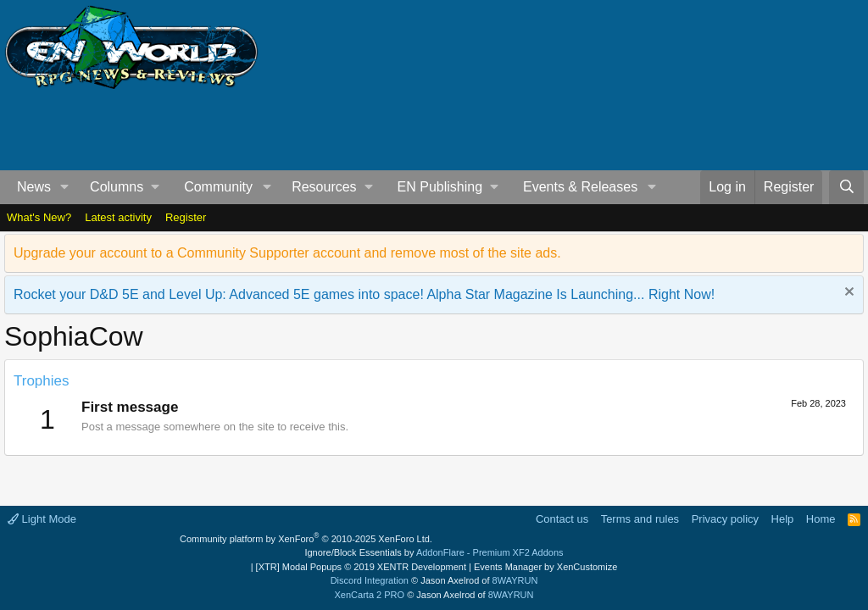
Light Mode (42, 519)
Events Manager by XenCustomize (545, 567)
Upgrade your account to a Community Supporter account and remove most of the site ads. (287, 253)
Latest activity (118, 217)
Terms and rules (640, 519)
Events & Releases (580, 187)
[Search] (846, 187)
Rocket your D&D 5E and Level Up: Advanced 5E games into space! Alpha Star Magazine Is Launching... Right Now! (364, 294)
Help (783, 519)
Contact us (562, 519)
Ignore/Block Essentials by (434, 552)
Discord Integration (370, 580)
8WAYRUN (515, 580)
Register (186, 217)
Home (821, 519)
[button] (65, 187)
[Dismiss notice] (847, 294)
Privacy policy (725, 519)
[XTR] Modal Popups (361, 567)
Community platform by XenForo (306, 539)
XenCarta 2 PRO (370, 595)
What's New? (39, 217)
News (34, 187)
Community (218, 187)
